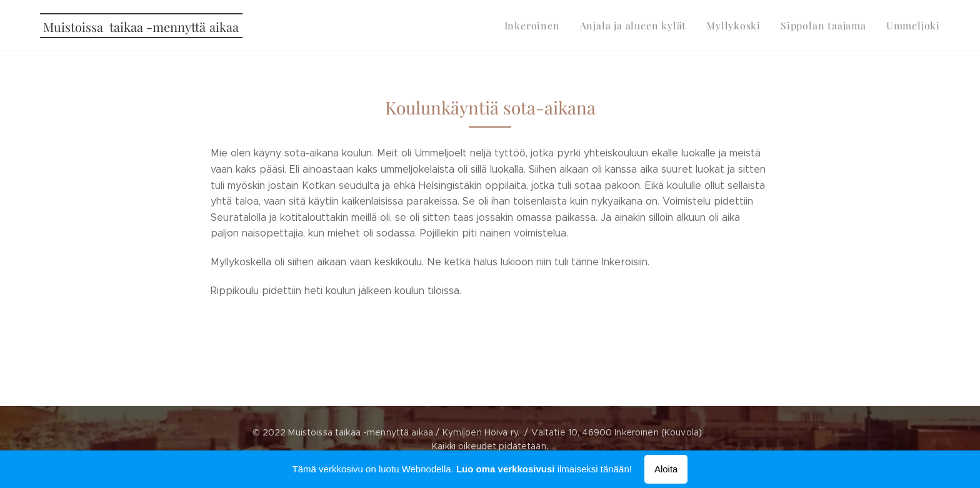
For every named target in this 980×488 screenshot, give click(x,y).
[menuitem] (552, 26)
